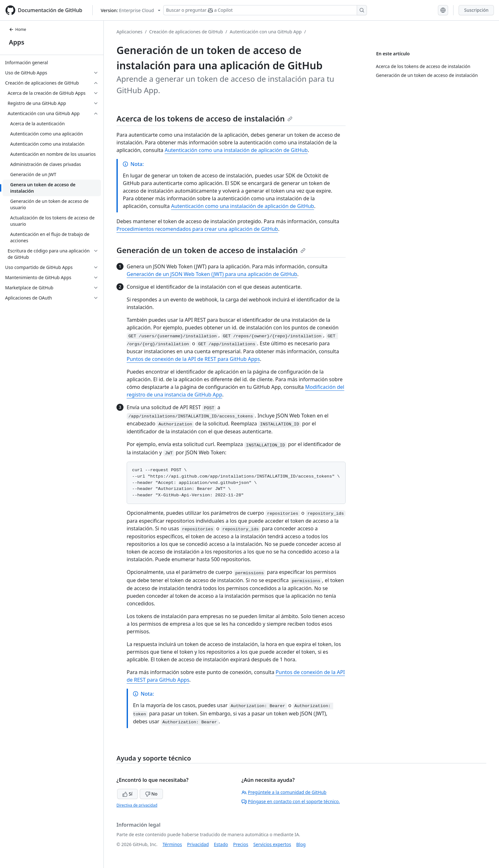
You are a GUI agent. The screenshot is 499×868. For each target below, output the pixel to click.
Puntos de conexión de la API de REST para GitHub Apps (193, 359)
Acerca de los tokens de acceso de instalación (204, 118)
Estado (221, 844)
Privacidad (198, 844)
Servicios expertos (272, 844)
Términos (172, 844)
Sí (127, 794)
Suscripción (476, 10)
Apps (17, 42)
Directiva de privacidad (137, 805)
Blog (301, 844)
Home (18, 29)
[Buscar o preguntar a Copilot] (265, 10)
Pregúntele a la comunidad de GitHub (284, 792)
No (151, 794)
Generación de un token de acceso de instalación (211, 250)
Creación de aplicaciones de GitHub (186, 32)
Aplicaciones (129, 32)
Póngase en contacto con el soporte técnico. (291, 801)
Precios (241, 844)
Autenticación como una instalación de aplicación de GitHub (236, 150)
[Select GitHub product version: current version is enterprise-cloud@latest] (130, 10)
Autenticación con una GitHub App (266, 32)
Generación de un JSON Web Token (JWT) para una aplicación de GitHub (212, 274)
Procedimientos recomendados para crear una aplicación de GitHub (197, 229)
